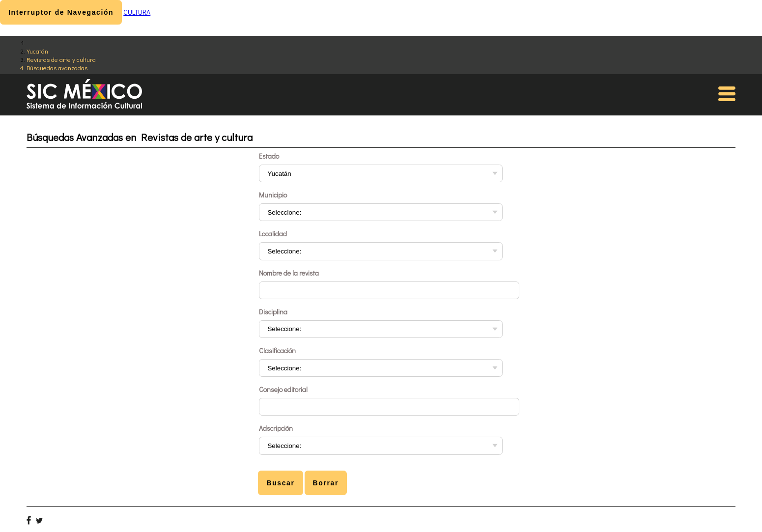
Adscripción (276, 428)
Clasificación (277, 350)
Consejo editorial (283, 389)
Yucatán (37, 51)
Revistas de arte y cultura (61, 59)
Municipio (273, 195)
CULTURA (137, 12)
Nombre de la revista (289, 273)
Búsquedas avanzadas (57, 68)
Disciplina (273, 312)
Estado (269, 156)
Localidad (273, 234)
